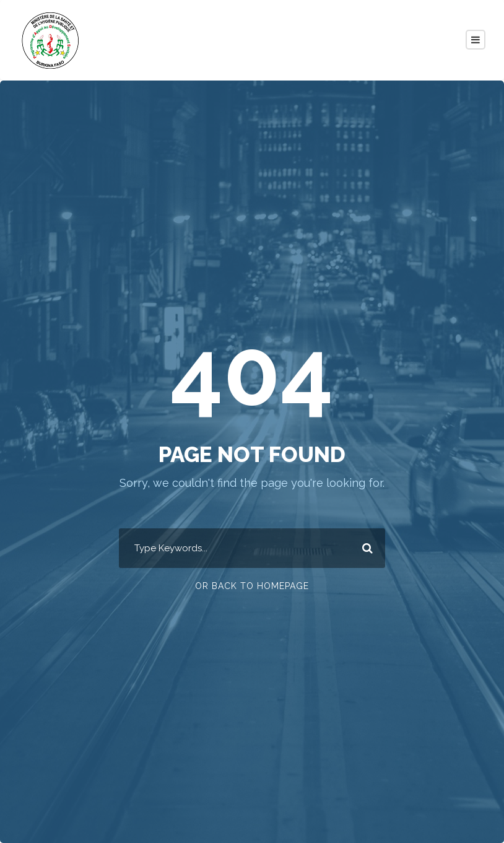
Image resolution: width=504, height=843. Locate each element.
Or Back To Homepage (252, 586)
